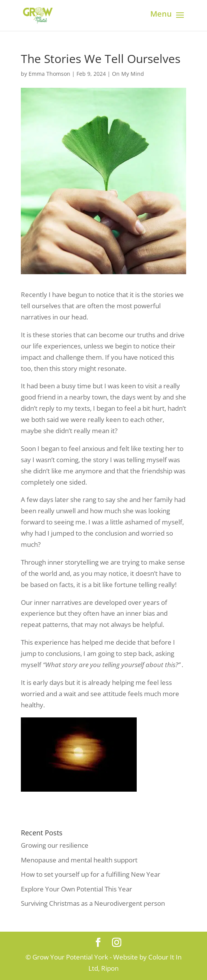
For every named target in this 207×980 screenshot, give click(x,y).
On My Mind (128, 74)
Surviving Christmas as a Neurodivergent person (93, 903)
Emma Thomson (49, 74)
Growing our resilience (55, 845)
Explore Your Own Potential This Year (76, 889)
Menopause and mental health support (79, 860)
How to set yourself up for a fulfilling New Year (91, 874)
